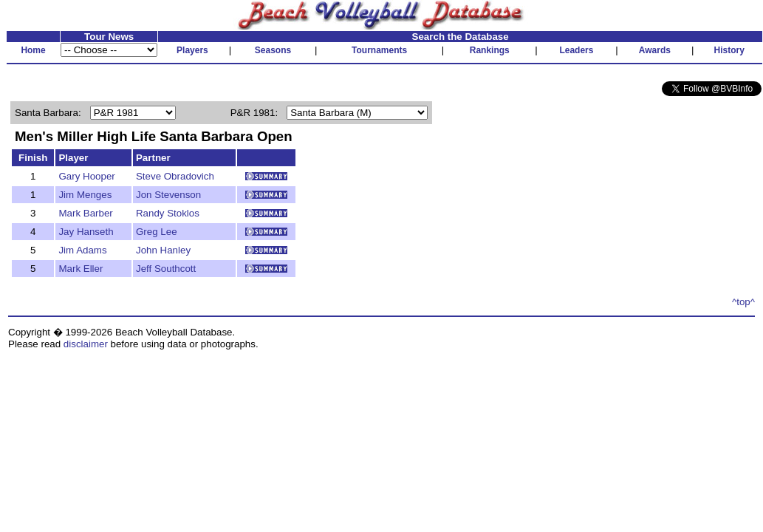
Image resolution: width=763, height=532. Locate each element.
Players (192, 50)
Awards (655, 50)
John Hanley (163, 250)
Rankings (490, 50)
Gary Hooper (86, 176)
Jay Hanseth (86, 232)
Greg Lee (157, 232)
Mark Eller (81, 269)
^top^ (743, 302)
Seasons (273, 50)
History (729, 50)
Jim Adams (82, 250)
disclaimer (86, 344)
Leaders (576, 50)
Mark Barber (85, 213)
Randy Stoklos (168, 213)
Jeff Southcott (166, 269)
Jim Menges (85, 195)
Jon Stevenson (168, 195)
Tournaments (379, 50)
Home (33, 50)
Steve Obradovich (175, 176)
